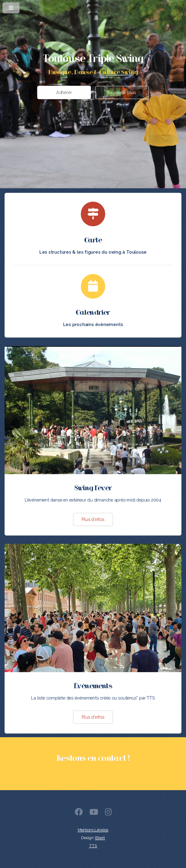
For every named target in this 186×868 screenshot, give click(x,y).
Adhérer (64, 92)
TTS (93, 846)
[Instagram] (108, 813)
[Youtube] (94, 813)
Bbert (100, 838)
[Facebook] (79, 813)
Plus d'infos (93, 519)
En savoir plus (122, 92)
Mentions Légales (93, 830)
